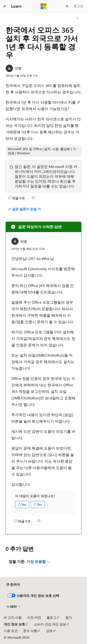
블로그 (52, 617)
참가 (69, 617)
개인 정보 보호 (14, 624)
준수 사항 (30, 631)
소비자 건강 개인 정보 (50, 624)
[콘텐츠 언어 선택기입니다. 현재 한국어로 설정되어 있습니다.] (13, 585)
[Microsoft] (44, 6)
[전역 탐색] (5, 6)
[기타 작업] (77, 18)
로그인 (78, 6)
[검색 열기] (67, 6)
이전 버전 (34, 617)
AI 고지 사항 (13, 617)
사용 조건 (11, 631)
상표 (49, 631)
